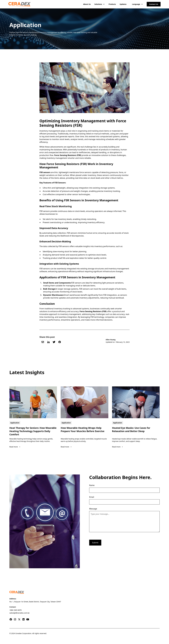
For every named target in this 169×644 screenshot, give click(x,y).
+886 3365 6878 (15, 610)
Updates (123, 4)
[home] (19, 4)
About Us (87, 4)
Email (92, 497)
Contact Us (154, 4)
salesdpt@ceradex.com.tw (19, 613)
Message (93, 509)
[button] (100, 4)
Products (112, 4)
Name (92, 485)
